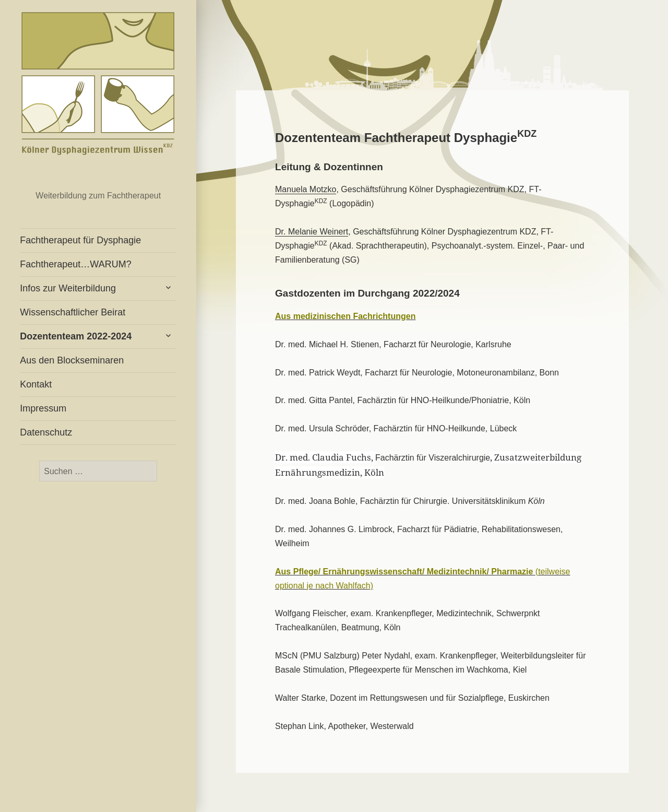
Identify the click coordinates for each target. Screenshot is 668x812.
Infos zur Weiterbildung (68, 288)
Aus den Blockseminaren (72, 360)
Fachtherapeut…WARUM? (75, 264)
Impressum (43, 408)
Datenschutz (46, 432)
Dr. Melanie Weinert (312, 232)
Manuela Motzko (306, 189)
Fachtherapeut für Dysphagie (98, 89)
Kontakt (36, 384)
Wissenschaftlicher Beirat (73, 312)
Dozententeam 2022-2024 (76, 336)
